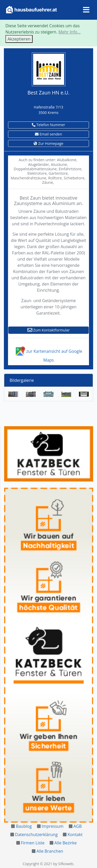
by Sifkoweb (63, 864)
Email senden (48, 134)
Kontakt (75, 835)
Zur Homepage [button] (48, 143)
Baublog (24, 826)
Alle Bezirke (65, 843)
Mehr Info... (70, 32)
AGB (78, 826)
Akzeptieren (19, 39)
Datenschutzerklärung (36, 835)
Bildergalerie (22, 380)
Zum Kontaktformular (49, 330)
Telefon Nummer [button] (48, 125)
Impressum (53, 826)
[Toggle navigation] (86, 10)
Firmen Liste (33, 843)
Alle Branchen (50, 851)
